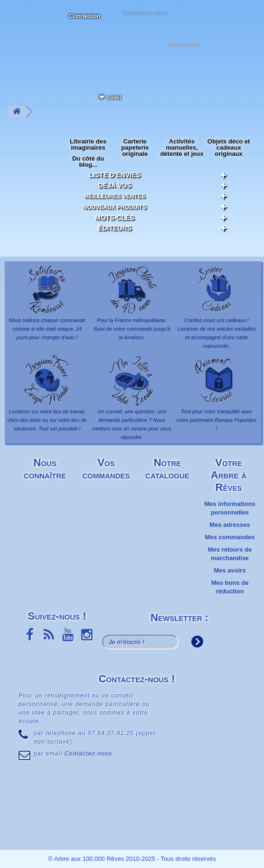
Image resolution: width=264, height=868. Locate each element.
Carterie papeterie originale (135, 148)
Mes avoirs (230, 570)
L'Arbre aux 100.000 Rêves (16, 22)
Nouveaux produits (115, 207)
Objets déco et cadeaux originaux (229, 148)
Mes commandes (230, 537)
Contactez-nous (144, 13)
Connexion (85, 16)
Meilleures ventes (115, 196)
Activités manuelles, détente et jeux (182, 148)
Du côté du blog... (88, 162)
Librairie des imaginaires (88, 144)
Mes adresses (230, 525)
